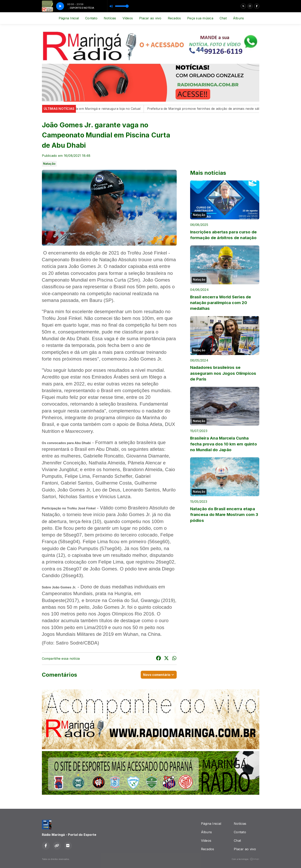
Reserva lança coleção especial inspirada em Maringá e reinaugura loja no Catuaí (82, 109)
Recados (174, 18)
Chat (223, 18)
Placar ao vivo (150, 18)
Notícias (110, 18)
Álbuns (238, 18)
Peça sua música (200, 18)
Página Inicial (69, 18)
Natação (49, 164)
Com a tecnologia (245, 859)
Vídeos (128, 18)
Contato (91, 18)
